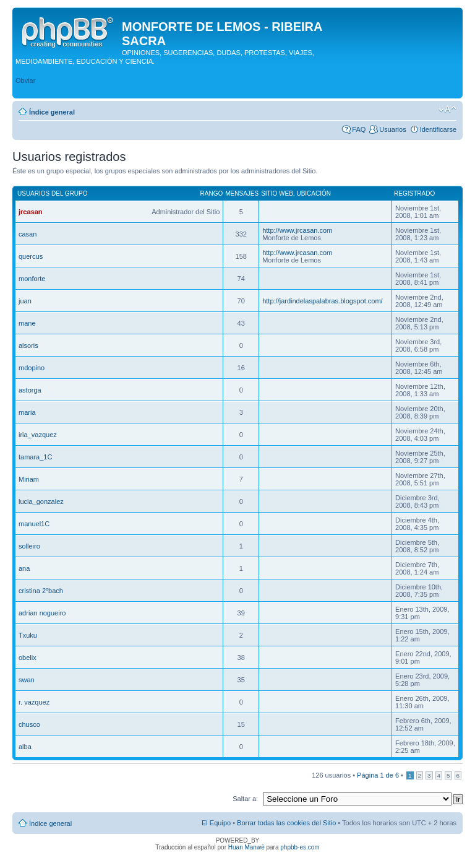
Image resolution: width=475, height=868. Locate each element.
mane (27, 323)
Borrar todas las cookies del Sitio (286, 823)
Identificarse (438, 129)
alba (25, 747)
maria (27, 412)
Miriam (29, 479)
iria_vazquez (38, 435)
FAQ (359, 129)
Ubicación (314, 193)
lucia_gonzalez (41, 501)
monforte (32, 279)
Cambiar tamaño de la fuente (447, 110)
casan (28, 234)
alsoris (28, 345)
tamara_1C (35, 457)
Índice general (52, 112)
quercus (31, 256)
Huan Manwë (246, 847)
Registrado (414, 193)
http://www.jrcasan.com (297, 230)
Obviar (25, 80)
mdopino (32, 368)
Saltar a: (245, 799)
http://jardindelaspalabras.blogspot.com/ (322, 301)
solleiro (29, 546)
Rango (212, 193)
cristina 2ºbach (41, 591)
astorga (30, 390)
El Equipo (216, 823)
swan (27, 680)
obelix (28, 658)
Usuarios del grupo (53, 193)
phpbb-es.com (300, 847)
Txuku (28, 635)
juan (25, 301)
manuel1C (34, 524)
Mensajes (242, 193)
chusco (29, 724)
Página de (378, 775)
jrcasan (31, 212)
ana (24, 568)
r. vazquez (34, 702)
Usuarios (392, 129)
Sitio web (277, 193)
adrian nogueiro (42, 613)
